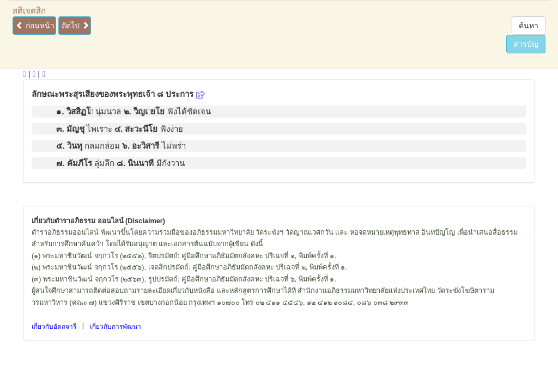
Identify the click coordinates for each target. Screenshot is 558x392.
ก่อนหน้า (35, 26)
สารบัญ (526, 44)
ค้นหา (529, 26)
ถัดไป (75, 26)
